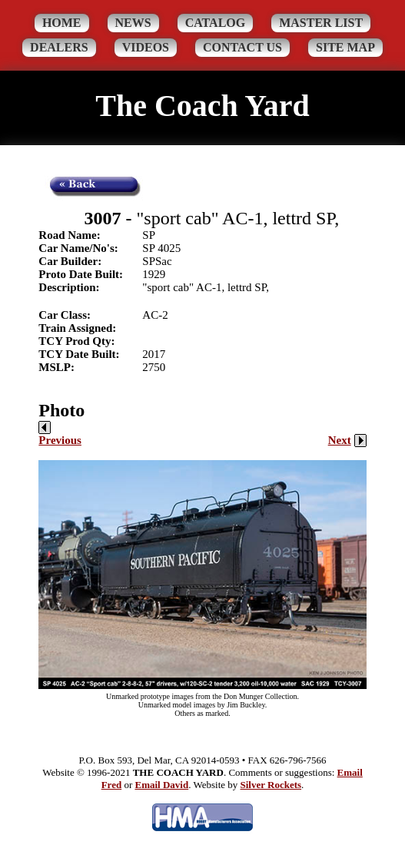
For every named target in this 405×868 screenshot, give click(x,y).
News (133, 23)
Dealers (59, 47)
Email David (161, 785)
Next (347, 440)
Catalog (216, 23)
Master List (321, 23)
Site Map (345, 47)
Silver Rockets (271, 785)
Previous (60, 434)
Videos (146, 47)
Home (62, 23)
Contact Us (242, 47)
